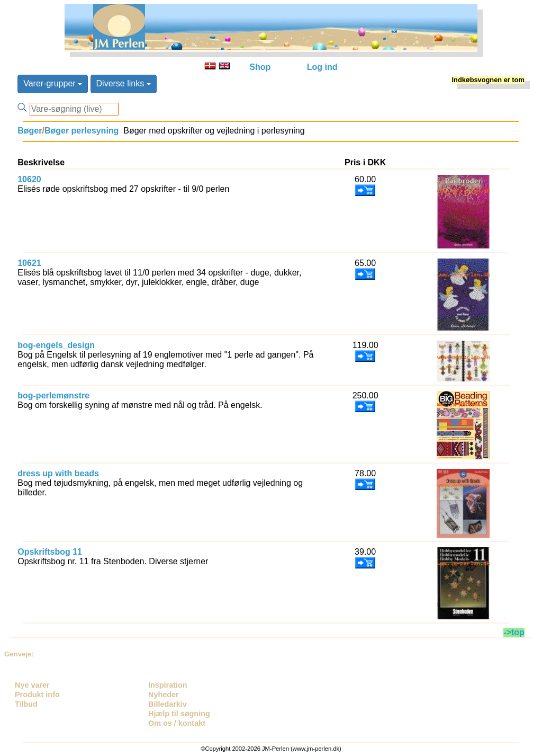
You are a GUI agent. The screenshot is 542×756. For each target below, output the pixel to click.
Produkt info (37, 695)
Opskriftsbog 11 (50, 552)
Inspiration (168, 685)
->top (514, 632)
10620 (29, 179)
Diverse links (124, 83)
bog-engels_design (56, 345)
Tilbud (26, 704)
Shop (260, 67)
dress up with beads (58, 473)
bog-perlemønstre (53, 395)
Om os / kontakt (177, 723)
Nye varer (32, 685)
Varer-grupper (53, 83)
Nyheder (164, 695)
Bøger (30, 131)
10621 (29, 263)
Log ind (322, 67)
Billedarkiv (168, 704)
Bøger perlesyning (82, 131)
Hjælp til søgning (179, 714)
